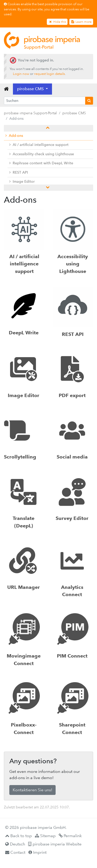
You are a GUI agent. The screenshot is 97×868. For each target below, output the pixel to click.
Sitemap (45, 836)
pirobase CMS (74, 113)
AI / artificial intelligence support (39, 145)
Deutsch (15, 844)
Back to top (18, 836)
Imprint (38, 852)
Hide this (57, 22)
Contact (15, 852)
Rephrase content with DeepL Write (41, 163)
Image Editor (22, 182)
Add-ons (14, 136)
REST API (19, 172)
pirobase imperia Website (55, 844)
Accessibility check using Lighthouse (42, 154)
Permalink (70, 836)
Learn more (81, 22)
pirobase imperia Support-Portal (30, 113)
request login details (50, 74)
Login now (21, 74)
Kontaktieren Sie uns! (32, 790)
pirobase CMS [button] (31, 89)
